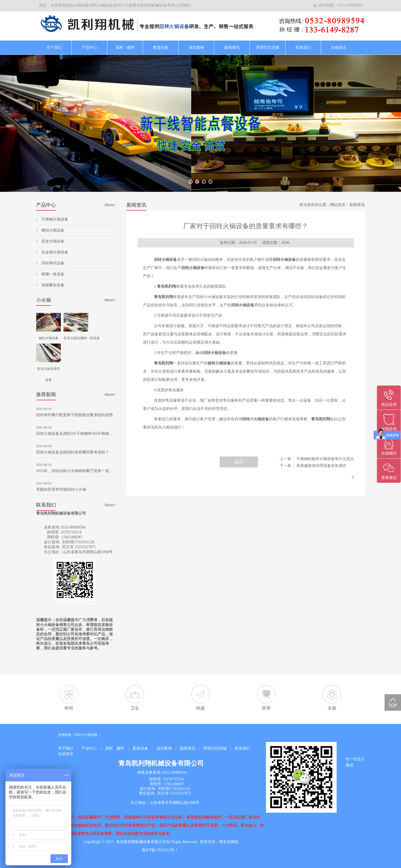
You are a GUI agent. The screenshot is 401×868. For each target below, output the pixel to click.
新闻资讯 (232, 48)
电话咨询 (389, 405)
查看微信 (389, 478)
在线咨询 (389, 429)
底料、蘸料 (125, 48)
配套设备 (161, 48)
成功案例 (196, 48)
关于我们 (54, 48)
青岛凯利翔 (167, 286)
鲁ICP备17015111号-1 (160, 850)
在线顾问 (389, 453)
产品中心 (90, 48)
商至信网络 (229, 842)
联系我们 (303, 48)
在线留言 (339, 48)
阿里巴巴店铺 (268, 48)
